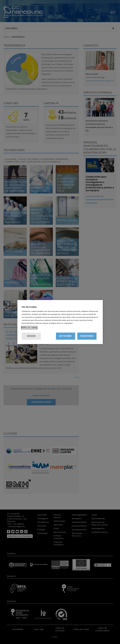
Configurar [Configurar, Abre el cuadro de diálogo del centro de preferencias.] (31, 336)
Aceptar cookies (65, 336)
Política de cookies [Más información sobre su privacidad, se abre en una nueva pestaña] (29, 328)
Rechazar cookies (87, 336)
